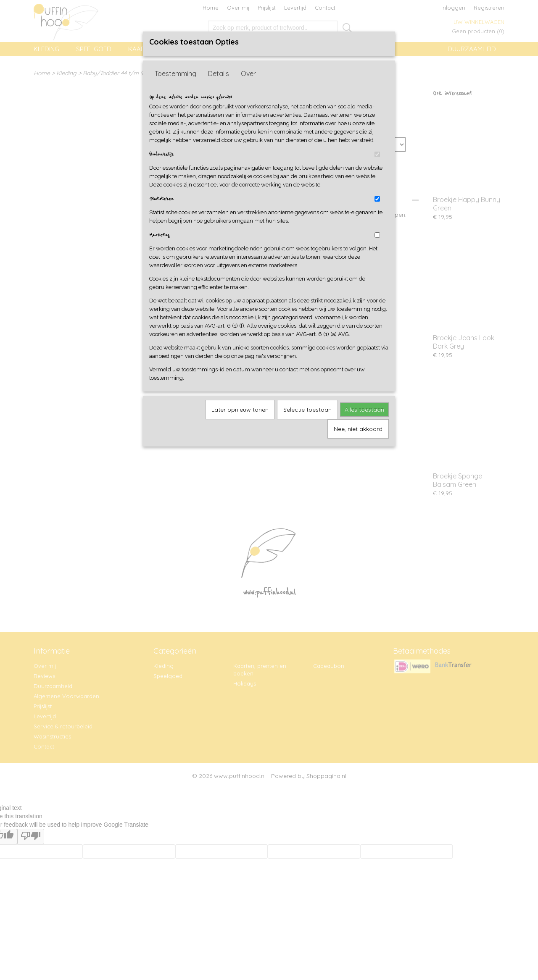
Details (219, 74)
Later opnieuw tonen (240, 410)
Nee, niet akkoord (358, 429)
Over (248, 74)
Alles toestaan (364, 410)
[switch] (377, 154)
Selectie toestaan (307, 410)
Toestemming (175, 74)
